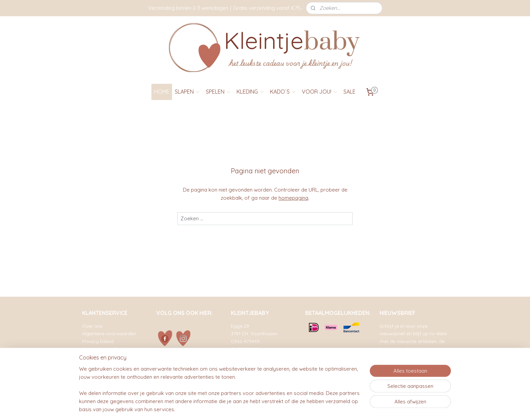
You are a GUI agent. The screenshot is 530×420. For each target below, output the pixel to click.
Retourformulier (99, 364)
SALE (350, 92)
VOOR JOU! (320, 92)
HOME (162, 92)
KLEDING (251, 92)
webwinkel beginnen (283, 407)
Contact (91, 371)
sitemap (247, 407)
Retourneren (96, 356)
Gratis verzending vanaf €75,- (268, 8)
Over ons (92, 326)
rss (260, 407)
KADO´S (283, 92)
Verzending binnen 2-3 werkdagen (188, 8)
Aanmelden (398, 373)
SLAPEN (188, 92)
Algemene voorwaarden (109, 333)
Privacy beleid (98, 341)
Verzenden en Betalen (106, 349)
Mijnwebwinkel (340, 407)
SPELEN (219, 92)
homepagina (293, 198)
